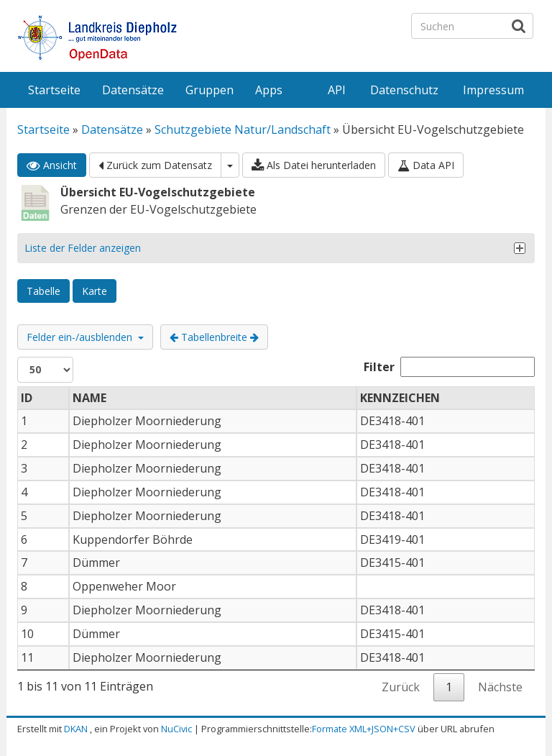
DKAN (76, 729)
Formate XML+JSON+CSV (364, 729)
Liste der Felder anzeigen (83, 248)
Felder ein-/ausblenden (85, 337)
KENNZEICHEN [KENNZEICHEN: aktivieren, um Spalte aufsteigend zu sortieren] (400, 398)
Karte (95, 291)
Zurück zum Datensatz (155, 165)
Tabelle (43, 291)
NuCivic (176, 729)
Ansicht (52, 165)
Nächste (500, 687)
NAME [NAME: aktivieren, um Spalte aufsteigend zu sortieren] (89, 398)
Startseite (54, 90)
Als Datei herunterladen (314, 165)
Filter (449, 367)
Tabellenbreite (214, 337)
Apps (269, 90)
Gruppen (210, 90)
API (337, 90)
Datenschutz (404, 90)
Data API (426, 165)
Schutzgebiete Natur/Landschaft (243, 129)
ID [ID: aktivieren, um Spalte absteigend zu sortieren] (27, 398)
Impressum (493, 90)
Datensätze (133, 90)
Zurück (401, 687)
